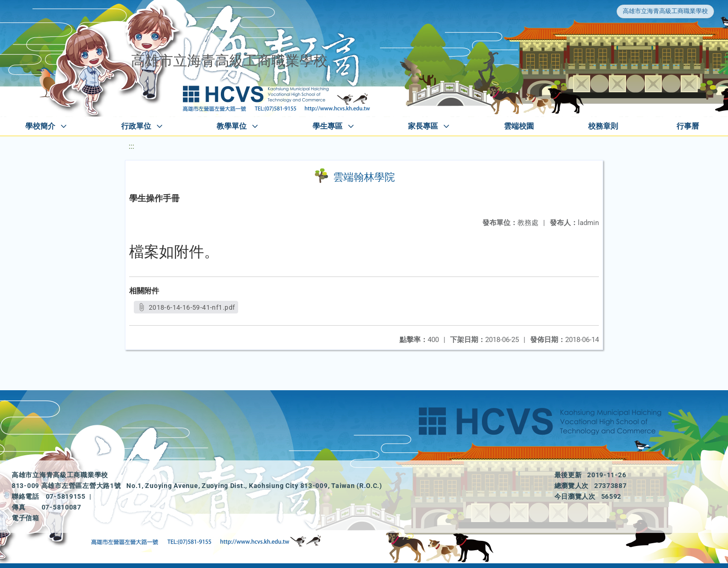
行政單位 (136, 126)
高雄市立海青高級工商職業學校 (665, 11)
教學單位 (232, 126)
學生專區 (328, 126)
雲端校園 (519, 126)
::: (131, 146)
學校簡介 (40, 126)
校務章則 (603, 126)
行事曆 (688, 126)
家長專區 (423, 126)
